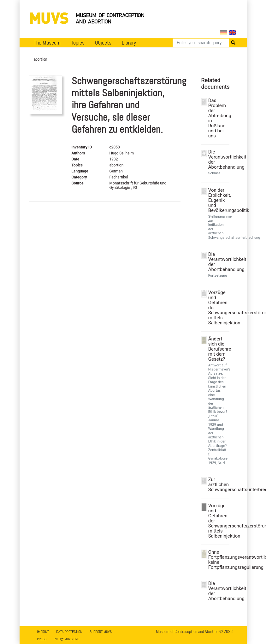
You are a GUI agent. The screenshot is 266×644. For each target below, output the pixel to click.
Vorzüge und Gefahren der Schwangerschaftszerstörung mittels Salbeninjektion (218, 308)
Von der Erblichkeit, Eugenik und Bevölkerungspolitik (218, 200)
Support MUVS (101, 632)
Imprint (43, 632)
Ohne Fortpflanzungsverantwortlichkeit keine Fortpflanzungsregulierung (218, 560)
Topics (78, 43)
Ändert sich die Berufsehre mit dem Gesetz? (218, 349)
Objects (103, 43)
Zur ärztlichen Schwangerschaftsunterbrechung (218, 485)
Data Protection (69, 632)
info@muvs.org (66, 639)
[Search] (201, 43)
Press (42, 639)
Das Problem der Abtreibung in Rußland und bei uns (218, 118)
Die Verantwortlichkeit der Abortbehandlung (218, 159)
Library (129, 43)
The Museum (47, 43)
